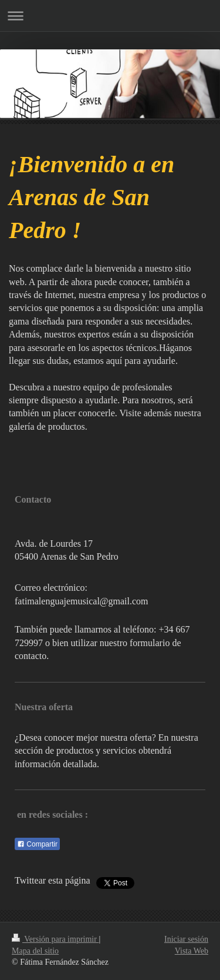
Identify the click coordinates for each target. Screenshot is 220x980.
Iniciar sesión (186, 939)
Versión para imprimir (55, 939)
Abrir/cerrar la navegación (110, 16)
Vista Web (192, 951)
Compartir (37, 844)
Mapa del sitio (35, 951)
